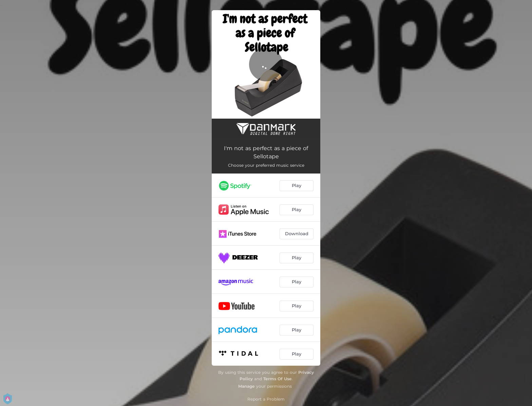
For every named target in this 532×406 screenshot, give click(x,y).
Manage (246, 386)
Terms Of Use (278, 379)
